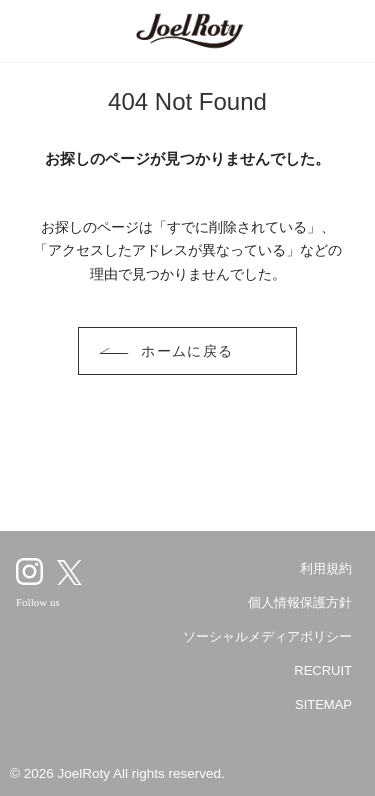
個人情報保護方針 (300, 602)
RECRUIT (323, 670)
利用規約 (326, 568)
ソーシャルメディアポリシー (267, 636)
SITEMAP (323, 704)
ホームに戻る (187, 351)
